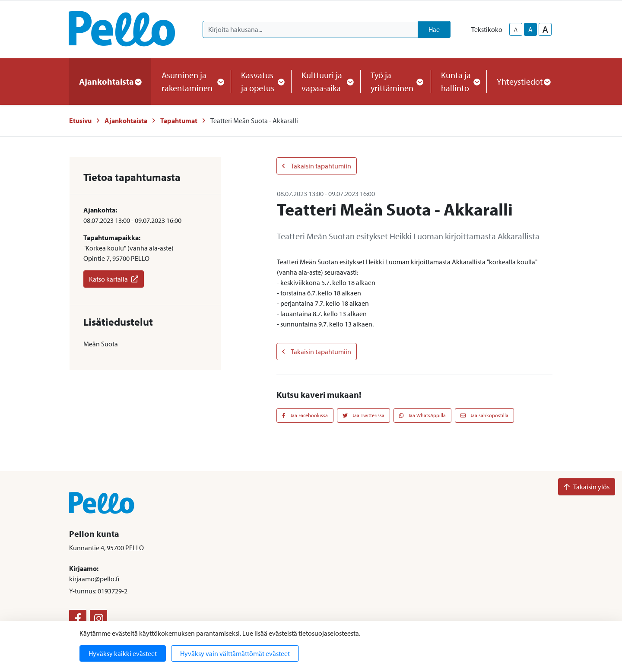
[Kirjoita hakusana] (310, 29)
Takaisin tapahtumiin (317, 166)
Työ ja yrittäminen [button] (395, 81)
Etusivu (80, 120)
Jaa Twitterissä (363, 415)
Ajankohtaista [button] (110, 81)
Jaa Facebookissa (305, 415)
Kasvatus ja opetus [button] (261, 81)
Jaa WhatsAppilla (423, 415)
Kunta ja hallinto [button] (459, 81)
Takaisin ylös (587, 487)
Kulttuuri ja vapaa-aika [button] (326, 81)
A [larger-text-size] (545, 29)
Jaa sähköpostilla (484, 415)
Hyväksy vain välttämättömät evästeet (235, 653)
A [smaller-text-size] (516, 29)
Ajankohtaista (126, 120)
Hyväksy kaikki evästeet (123, 653)
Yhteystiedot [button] (523, 81)
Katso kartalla (114, 279)
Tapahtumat (179, 120)
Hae (434, 29)
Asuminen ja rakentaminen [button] (191, 81)
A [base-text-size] (530, 29)
